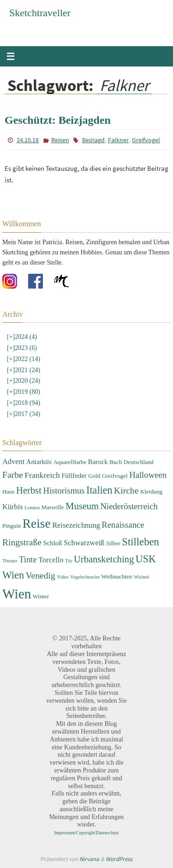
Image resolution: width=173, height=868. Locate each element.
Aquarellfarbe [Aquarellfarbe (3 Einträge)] (70, 462)
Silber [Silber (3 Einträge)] (113, 543)
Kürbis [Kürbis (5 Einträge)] (13, 507)
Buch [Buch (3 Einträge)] (116, 462)
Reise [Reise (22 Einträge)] (37, 524)
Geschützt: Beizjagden (58, 120)
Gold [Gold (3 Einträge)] (94, 476)
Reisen (60, 140)
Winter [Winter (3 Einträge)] (41, 596)
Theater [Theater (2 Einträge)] (10, 561)
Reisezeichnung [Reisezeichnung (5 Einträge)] (76, 525)
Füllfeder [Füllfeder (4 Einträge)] (74, 476)
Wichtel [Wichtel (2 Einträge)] (141, 577)
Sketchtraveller (40, 13)
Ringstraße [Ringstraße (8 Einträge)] (22, 542)
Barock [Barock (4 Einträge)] (98, 462)
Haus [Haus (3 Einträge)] (9, 491)
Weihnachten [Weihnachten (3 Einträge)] (116, 576)
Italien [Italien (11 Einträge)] (99, 490)
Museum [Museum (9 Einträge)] (82, 506)
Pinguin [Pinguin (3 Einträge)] (12, 526)
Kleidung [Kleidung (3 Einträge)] (151, 491)
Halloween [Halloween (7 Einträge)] (148, 475)
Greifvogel (146, 140)
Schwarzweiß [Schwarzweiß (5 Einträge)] (84, 543)
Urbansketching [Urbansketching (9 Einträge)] (104, 559)
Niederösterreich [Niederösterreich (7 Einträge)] (129, 506)
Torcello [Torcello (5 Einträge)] (51, 560)
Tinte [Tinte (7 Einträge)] (28, 559)
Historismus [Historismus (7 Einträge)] (64, 491)
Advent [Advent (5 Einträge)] (13, 461)
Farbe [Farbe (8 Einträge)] (13, 475)
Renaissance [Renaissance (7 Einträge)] (123, 525)
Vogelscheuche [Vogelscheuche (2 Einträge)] (85, 577)
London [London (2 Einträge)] (32, 508)
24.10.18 (28, 140)
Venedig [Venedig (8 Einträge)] (40, 576)
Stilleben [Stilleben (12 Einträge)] (140, 542)
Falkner (118, 140)
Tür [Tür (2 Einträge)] (69, 561)
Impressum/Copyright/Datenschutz (87, 833)
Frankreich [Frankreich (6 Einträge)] (42, 475)
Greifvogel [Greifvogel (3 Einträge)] (115, 476)
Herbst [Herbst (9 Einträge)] (29, 490)
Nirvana (89, 859)
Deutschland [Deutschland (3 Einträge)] (139, 462)
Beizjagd (93, 140)
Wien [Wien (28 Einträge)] (17, 594)
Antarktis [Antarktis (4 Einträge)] (39, 462)
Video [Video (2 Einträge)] (63, 577)
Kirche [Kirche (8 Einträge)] (126, 491)
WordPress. (119, 859)
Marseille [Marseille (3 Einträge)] (53, 507)
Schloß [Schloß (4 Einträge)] (52, 543)
